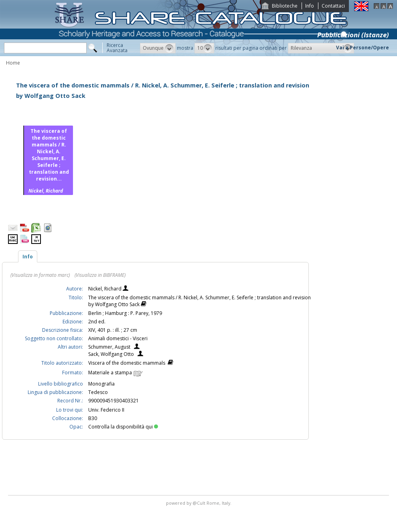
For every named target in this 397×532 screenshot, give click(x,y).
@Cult (200, 503)
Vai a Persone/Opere (363, 48)
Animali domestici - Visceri (118, 338)
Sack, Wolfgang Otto (111, 354)
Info (310, 6)
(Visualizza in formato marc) (40, 275)
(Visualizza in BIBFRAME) (100, 275)
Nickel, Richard (105, 289)
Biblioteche (285, 6)
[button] (158, 48)
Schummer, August (109, 347)
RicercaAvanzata (117, 48)
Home (13, 63)
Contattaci (333, 6)
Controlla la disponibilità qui (123, 427)
